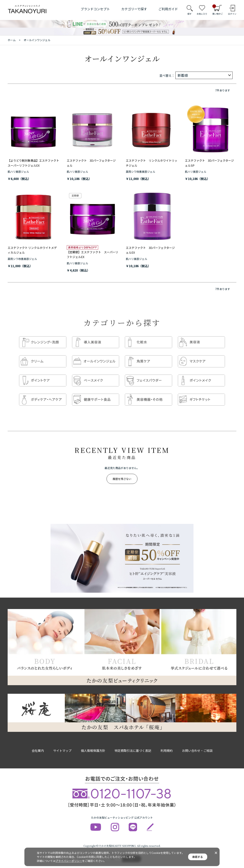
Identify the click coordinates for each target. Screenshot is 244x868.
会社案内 (38, 743)
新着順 (183, 75)
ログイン (232, 14)
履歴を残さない (122, 471)
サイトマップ (62, 743)
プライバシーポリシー (69, 861)
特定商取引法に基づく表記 (133, 743)
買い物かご (218, 10)
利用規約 (167, 743)
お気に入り (202, 14)
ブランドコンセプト (95, 9)
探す (189, 14)
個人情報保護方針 (93, 743)
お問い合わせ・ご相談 (197, 743)
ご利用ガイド (168, 9)
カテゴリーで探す (134, 9)
